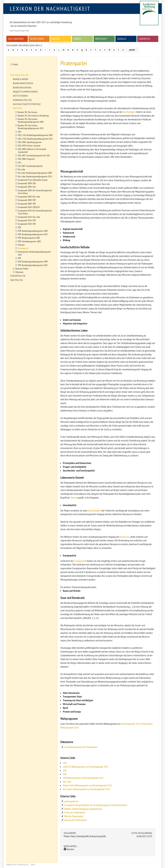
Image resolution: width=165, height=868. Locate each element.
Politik (56, 39)
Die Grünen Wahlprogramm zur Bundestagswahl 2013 (87, 789)
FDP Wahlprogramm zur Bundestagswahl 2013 (83, 778)
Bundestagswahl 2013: (131, 724)
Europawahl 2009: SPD (27, 204)
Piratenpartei (23, 248)
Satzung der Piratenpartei (76, 820)
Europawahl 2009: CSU (27, 187)
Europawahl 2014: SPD (27, 224)
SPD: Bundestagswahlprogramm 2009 (33, 261)
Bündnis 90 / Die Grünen (27, 112)
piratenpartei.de (71, 801)
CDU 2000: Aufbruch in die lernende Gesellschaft (32, 150)
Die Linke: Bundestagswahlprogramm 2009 (35, 173)
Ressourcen (124, 537)
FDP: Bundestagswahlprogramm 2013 (33, 234)
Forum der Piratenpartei (75, 812)
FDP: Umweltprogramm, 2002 (29, 241)
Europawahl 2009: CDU (27, 183)
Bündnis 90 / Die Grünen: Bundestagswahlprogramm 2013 (31, 127)
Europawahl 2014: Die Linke (29, 217)
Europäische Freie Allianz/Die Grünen (33, 180)
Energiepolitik (80, 561)
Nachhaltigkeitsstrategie (27, 104)
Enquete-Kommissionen (25, 92)
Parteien (17, 108)
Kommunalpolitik (22, 100)
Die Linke (67, 782)
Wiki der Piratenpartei (74, 816)
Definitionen (37, 39)
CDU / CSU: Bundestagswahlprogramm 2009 (35, 135)
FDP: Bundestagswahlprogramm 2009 (33, 231)
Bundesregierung (22, 88)
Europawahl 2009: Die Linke (29, 197)
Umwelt (77, 39)
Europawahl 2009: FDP (27, 200)
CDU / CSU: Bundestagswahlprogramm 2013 (35, 139)
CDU (65, 763)
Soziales (122, 39)
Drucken (69, 849)
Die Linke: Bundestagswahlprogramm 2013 (35, 176)
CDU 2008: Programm (26, 159)
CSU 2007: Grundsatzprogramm (30, 166)
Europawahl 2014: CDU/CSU (29, 207)
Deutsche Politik (19, 75)
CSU (19, 162)
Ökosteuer (19, 272)
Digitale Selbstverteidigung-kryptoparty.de (83, 809)
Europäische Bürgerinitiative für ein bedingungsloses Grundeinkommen (96, 805)
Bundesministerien (23, 83)
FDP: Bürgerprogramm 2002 (29, 238)
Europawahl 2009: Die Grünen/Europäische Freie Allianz (35, 192)
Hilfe (33, 865)
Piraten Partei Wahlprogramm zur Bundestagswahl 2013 (87, 785)
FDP (65, 774)
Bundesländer (21, 79)
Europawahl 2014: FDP (27, 220)
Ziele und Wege (16, 39)
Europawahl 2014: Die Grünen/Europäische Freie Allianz (35, 212)
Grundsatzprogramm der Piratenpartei (81, 747)
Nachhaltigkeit (129, 112)
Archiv (132, 50)
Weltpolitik (17, 280)
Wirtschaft (101, 39)
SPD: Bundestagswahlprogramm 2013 (33, 265)
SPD (65, 770)
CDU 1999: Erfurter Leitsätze (29, 146)
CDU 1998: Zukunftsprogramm (30, 142)
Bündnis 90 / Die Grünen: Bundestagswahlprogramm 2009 (31, 120)
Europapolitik (18, 276)
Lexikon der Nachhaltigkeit (50, 9)
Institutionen (20, 96)
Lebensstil (145, 39)
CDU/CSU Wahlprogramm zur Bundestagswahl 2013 (86, 767)
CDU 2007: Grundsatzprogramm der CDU (34, 155)
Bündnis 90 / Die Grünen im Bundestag (33, 116)
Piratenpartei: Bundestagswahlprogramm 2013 (34, 253)
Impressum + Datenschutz (18, 865)
